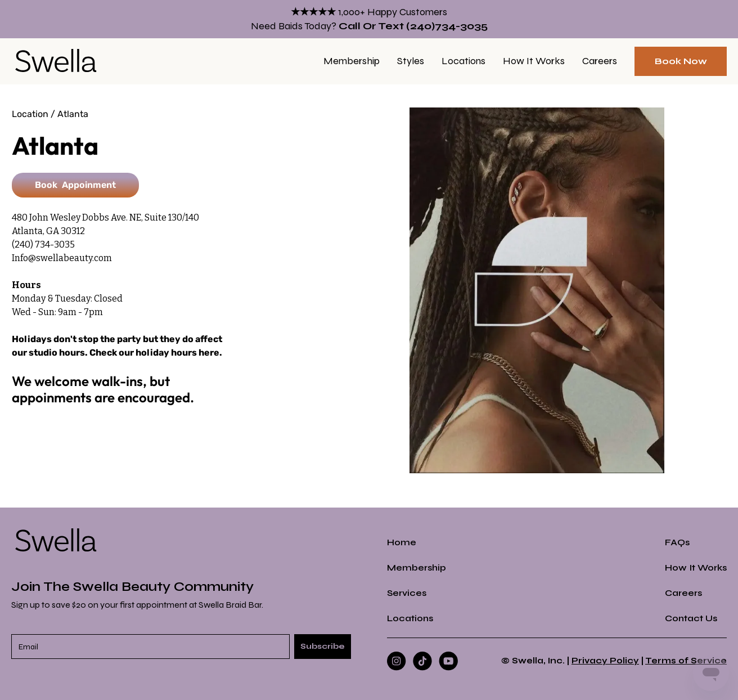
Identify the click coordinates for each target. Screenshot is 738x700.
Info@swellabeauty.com (62, 258)
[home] (56, 61)
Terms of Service (686, 661)
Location (30, 114)
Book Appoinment (75, 185)
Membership (352, 61)
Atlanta (73, 114)
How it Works (534, 61)
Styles (411, 61)
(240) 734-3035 (43, 244)
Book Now (681, 61)
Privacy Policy (605, 661)
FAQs (677, 542)
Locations (463, 61)
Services (407, 593)
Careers (600, 61)
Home (402, 542)
